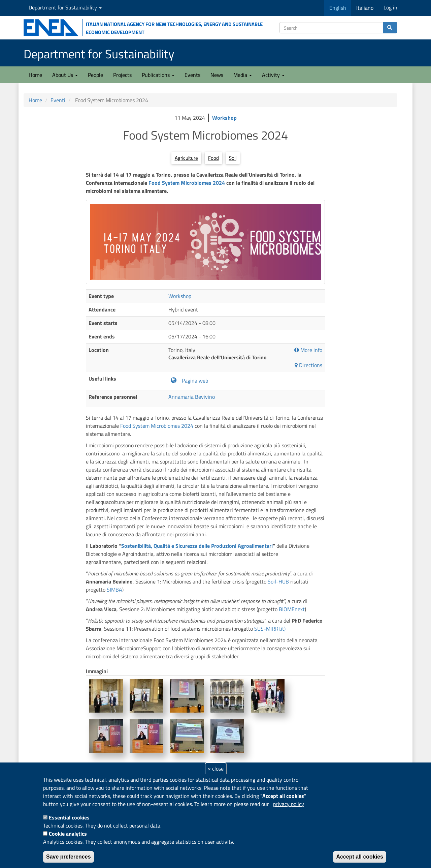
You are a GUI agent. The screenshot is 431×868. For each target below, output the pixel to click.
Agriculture (186, 158)
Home (35, 75)
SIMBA (114, 590)
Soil (233, 158)
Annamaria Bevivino (192, 397)
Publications (158, 75)
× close (216, 769)
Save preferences (69, 857)
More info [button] (308, 350)
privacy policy (289, 804)
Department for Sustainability (65, 7)
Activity (273, 75)
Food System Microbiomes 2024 (187, 183)
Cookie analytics (68, 834)
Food (213, 158)
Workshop (224, 118)
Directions (308, 365)
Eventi (58, 100)
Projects (122, 75)
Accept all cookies (360, 857)
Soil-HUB (278, 581)
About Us (65, 75)
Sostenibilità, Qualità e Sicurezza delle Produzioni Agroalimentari (197, 546)
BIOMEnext (292, 609)
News (217, 75)
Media (243, 75)
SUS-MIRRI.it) (270, 629)
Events (192, 75)
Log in (390, 7)
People (95, 75)
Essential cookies (69, 817)
